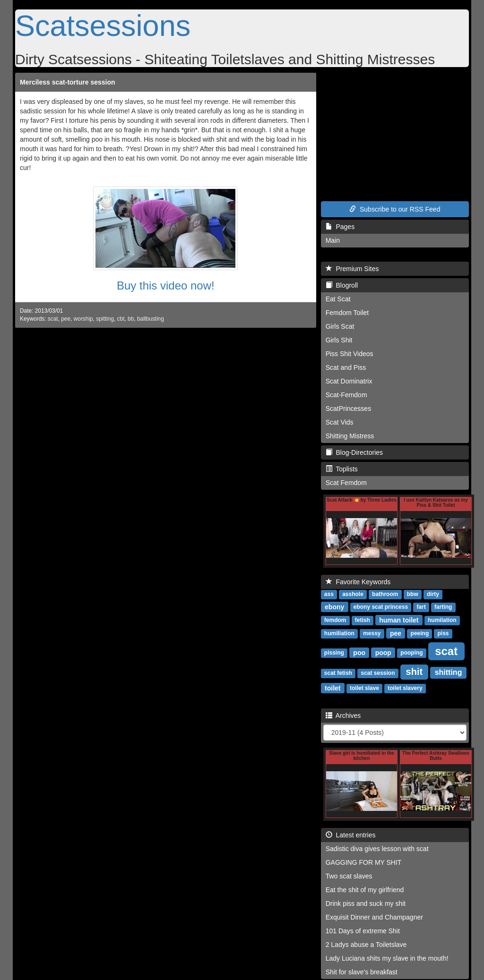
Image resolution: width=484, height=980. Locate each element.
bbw (413, 594)
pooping (411, 653)
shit (415, 672)
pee (66, 319)
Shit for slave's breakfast (362, 972)
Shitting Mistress (350, 436)
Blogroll (342, 285)
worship (83, 319)
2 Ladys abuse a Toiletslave (366, 945)
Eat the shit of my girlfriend (365, 890)
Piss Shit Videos (350, 354)
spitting (105, 319)
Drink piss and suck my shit (366, 903)
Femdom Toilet (347, 313)
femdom (335, 620)
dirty (433, 594)
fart (421, 607)
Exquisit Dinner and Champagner (374, 917)
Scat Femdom (346, 483)
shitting (449, 672)
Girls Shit (339, 340)
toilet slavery (405, 688)
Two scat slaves (349, 876)
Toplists (342, 469)
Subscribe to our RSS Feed (395, 209)
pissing (334, 653)
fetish (363, 620)
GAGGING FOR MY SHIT (364, 862)
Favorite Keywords (358, 582)
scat (53, 319)
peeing (420, 633)
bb (131, 319)
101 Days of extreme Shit (363, 931)
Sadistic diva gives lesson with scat (377, 849)
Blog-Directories (354, 452)
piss (443, 633)
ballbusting (151, 319)
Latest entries (351, 835)
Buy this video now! (166, 285)
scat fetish (338, 673)
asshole (353, 594)
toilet (333, 688)
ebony (334, 606)
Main (333, 240)
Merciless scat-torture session (68, 82)
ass (329, 594)
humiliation (339, 633)
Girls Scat (340, 326)
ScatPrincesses (348, 409)
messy (372, 633)
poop (383, 652)
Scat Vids (340, 422)
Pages (340, 227)
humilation (442, 620)
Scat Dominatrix (349, 381)
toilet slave (364, 688)
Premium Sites (352, 269)
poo (359, 652)
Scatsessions (103, 26)
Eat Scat (338, 299)
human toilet (399, 620)
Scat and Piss (346, 367)
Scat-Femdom (346, 395)
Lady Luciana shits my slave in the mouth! (387, 958)
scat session (378, 673)
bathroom (385, 594)
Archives (343, 716)
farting (443, 607)
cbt (121, 319)
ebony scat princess (381, 607)
